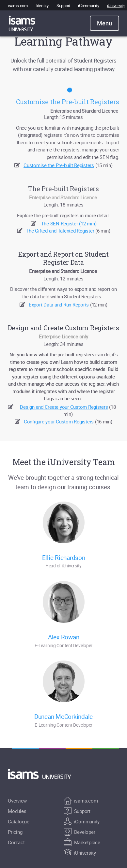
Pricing (15, 832)
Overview (17, 801)
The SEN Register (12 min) (69, 223)
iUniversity (116, 6)
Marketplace (82, 842)
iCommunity (89, 6)
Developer (79, 832)
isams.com (18, 6)
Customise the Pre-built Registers (59, 165)
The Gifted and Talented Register (60, 231)
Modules (17, 811)
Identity (42, 6)
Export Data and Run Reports (59, 305)
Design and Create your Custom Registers (64, 407)
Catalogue (19, 821)
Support (63, 6)
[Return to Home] (43, 774)
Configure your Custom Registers (59, 421)
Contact (16, 842)
